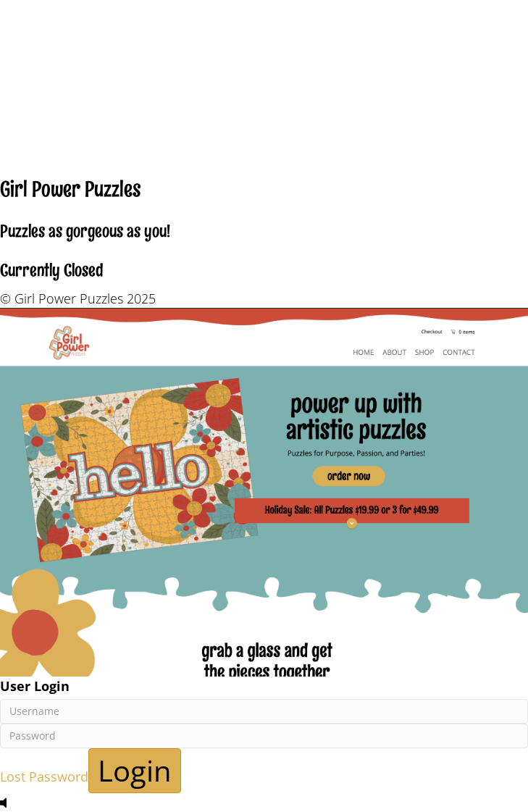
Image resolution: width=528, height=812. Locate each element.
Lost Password (44, 777)
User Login (35, 686)
